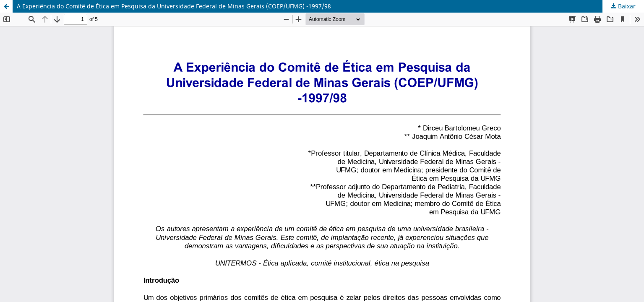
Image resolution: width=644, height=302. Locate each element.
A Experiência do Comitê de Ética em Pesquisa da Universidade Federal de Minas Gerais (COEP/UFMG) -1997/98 (174, 6)
